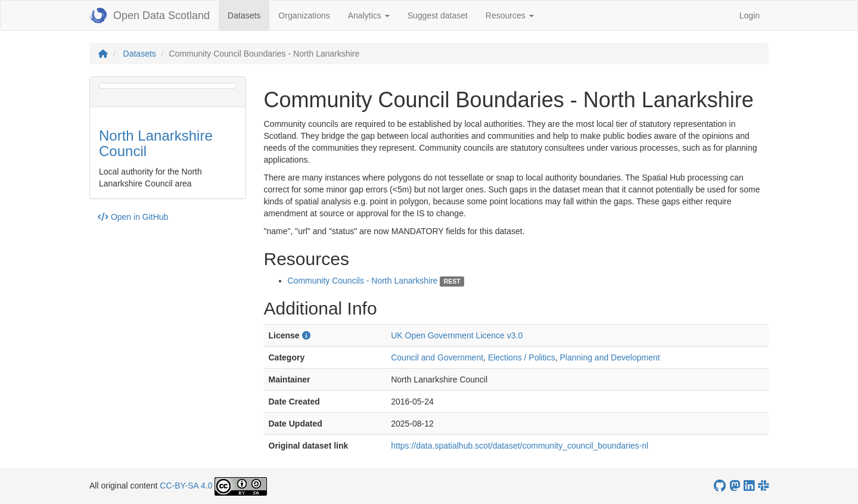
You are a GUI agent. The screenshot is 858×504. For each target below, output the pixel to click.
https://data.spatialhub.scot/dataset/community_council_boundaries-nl (520, 446)
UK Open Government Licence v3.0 (457, 335)
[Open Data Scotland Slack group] (763, 486)
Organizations (304, 15)
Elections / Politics (522, 357)
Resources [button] (510, 15)
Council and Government (437, 357)
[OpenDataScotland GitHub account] (720, 486)
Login (750, 15)
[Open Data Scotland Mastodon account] (735, 486)
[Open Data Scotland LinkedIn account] (749, 486)
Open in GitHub (133, 217)
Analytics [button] (369, 15)
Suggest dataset (438, 15)
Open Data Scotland (150, 15)
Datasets (248, 15)
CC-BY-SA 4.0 (186, 486)
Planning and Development (610, 357)
